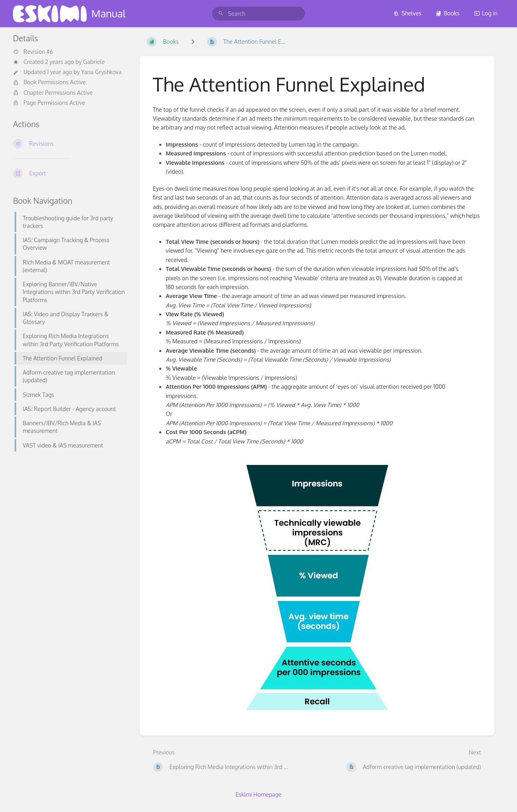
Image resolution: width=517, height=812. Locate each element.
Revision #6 (33, 52)
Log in (486, 13)
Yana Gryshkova (101, 72)
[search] (259, 14)
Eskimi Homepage (258, 794)
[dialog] (502, 796)
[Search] (221, 14)
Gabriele (94, 62)
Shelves (407, 13)
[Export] (70, 173)
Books (448, 13)
